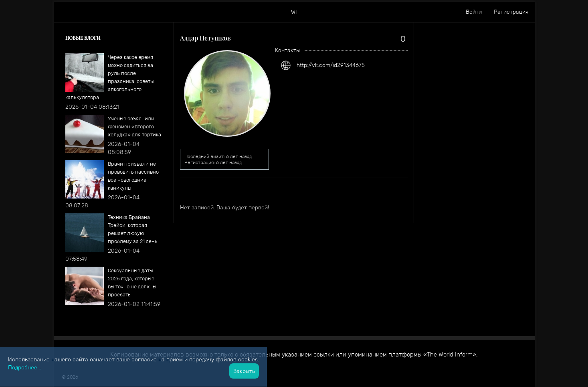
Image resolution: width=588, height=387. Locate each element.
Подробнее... (24, 367)
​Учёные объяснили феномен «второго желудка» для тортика (134, 127)
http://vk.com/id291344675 (331, 65)
